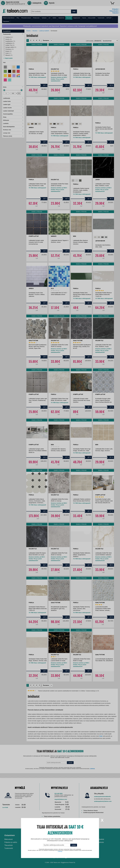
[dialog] (60, 434)
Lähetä (74, 845)
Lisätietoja (60, 851)
